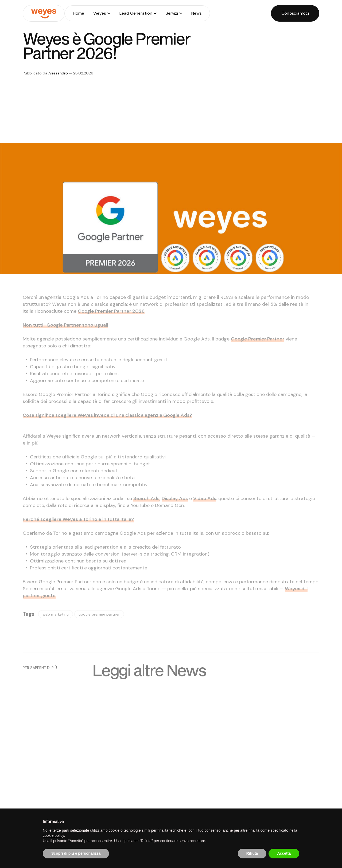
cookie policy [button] (53, 835)
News (197, 13)
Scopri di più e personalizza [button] (76, 853)
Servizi (172, 13)
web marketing (56, 620)
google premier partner (99, 620)
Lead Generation (136, 13)
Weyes (100, 13)
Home (79, 13)
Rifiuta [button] (252, 853)
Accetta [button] (284, 853)
